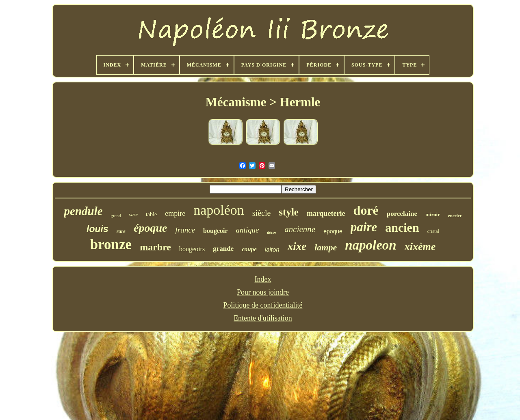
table (151, 214)
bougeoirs (192, 249)
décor (272, 232)
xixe (297, 246)
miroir (433, 214)
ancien (402, 227)
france (185, 230)
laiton (272, 249)
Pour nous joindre (263, 292)
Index (263, 279)
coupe (249, 249)
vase (133, 215)
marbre (155, 247)
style (289, 212)
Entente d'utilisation (263, 318)
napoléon (219, 210)
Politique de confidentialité (263, 305)
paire (364, 227)
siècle (262, 213)
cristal (433, 231)
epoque (333, 231)
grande (223, 249)
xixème (420, 247)
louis (97, 229)
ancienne (300, 229)
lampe (326, 247)
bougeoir (215, 231)
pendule (83, 211)
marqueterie (326, 213)
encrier (455, 215)
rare (121, 231)
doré (366, 210)
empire (175, 213)
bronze (111, 244)
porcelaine (402, 214)
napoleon (371, 245)
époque (150, 228)
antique (248, 230)
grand (116, 215)
